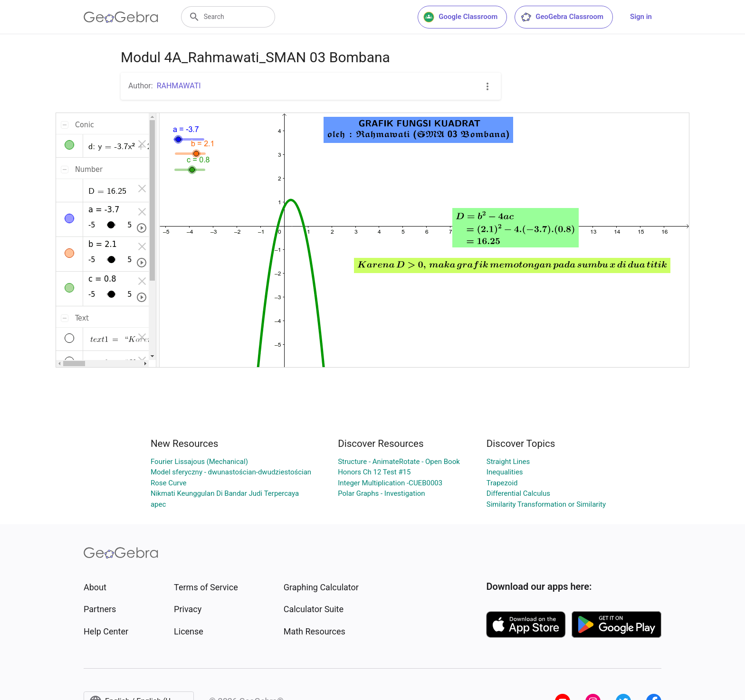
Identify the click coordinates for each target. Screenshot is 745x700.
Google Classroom (460, 17)
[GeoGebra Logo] (121, 17)
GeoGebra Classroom (562, 17)
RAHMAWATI (179, 86)
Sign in (641, 17)
